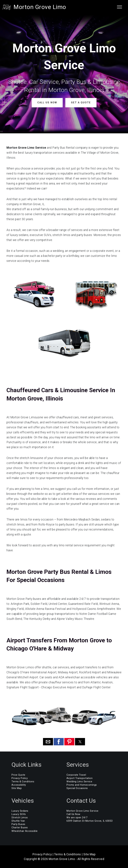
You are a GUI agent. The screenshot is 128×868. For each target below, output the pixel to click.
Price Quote (18, 775)
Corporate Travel (76, 775)
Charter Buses (20, 828)
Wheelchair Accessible (25, 831)
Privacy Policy (20, 778)
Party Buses (18, 824)
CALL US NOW (47, 103)
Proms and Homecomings (82, 785)
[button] (48, 742)
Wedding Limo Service (79, 782)
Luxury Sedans (20, 811)
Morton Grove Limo (40, 7)
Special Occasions (77, 788)
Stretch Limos (20, 818)
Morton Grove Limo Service (82, 811)
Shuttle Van (18, 821)
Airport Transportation (79, 778)
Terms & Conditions (23, 782)
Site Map (17, 788)
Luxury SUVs (19, 814)
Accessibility (19, 785)
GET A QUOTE (81, 103)
